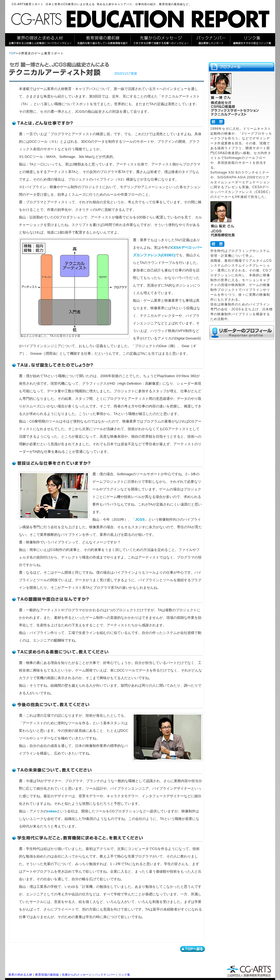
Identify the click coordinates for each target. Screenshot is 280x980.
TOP (13, 53)
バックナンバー (105, 975)
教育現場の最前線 (47, 975)
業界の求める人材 (20, 975)
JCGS (140, 519)
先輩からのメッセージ (77, 975)
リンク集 (124, 975)
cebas (52, 811)
